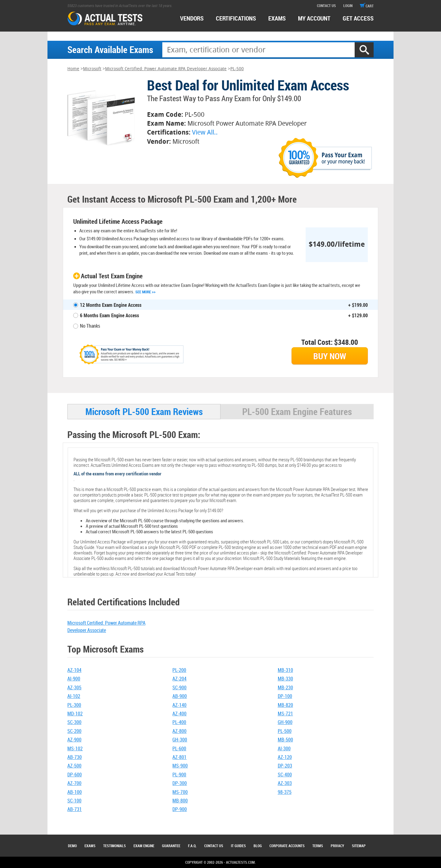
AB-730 (75, 757)
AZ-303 (285, 783)
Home (73, 69)
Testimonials (115, 846)
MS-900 (180, 766)
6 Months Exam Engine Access (109, 315)
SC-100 (74, 801)
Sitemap (359, 846)
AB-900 (180, 696)
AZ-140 (179, 705)
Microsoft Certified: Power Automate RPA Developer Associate (166, 69)
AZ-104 (74, 670)
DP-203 (285, 766)
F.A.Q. (192, 846)
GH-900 (285, 722)
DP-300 (180, 783)
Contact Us (214, 846)
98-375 (285, 792)
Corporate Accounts (287, 846)
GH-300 (180, 740)
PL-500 (237, 69)
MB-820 (285, 705)
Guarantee (171, 846)
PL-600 (179, 748)
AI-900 (74, 679)
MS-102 (75, 748)
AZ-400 (179, 714)
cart (367, 6)
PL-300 (74, 705)
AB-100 (75, 792)
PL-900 (179, 775)
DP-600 (75, 775)
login (348, 6)
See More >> (145, 292)
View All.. (205, 132)
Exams (90, 846)
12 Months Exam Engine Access (111, 305)
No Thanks (90, 326)
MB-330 (285, 679)
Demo (72, 846)
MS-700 (180, 792)
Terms (318, 846)
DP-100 (285, 696)
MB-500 (285, 740)
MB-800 (180, 801)
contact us (326, 6)
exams (277, 18)
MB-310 (285, 670)
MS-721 (285, 714)
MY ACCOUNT (314, 18)
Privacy (337, 846)
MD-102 (75, 714)
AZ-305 (74, 687)
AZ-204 (179, 679)
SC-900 (179, 687)
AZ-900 (74, 740)
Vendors (192, 18)
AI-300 (284, 748)
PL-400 (179, 722)
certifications (236, 18)
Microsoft (92, 69)
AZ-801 (179, 757)
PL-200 (179, 670)
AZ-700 (74, 783)
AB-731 (75, 809)
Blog (258, 846)
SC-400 (285, 775)
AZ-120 (285, 757)
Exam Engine (144, 846)
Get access (358, 18)
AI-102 (74, 696)
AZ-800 (179, 731)
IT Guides (238, 846)
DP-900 (180, 809)
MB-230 (285, 687)
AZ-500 (74, 766)
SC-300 (74, 722)
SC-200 (74, 731)
